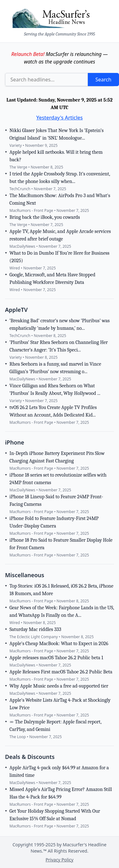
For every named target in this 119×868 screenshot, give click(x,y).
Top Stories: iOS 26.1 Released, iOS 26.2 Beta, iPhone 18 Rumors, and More (61, 590)
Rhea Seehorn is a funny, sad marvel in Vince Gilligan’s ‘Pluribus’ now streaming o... (55, 368)
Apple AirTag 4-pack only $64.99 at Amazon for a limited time (59, 771)
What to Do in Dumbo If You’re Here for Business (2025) (59, 257)
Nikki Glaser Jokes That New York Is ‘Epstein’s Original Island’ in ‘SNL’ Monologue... (57, 134)
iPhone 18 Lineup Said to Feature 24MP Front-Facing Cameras (56, 500)
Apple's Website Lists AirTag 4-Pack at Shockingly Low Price (60, 704)
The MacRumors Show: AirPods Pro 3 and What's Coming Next (60, 199)
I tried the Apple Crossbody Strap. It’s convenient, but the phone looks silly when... (60, 178)
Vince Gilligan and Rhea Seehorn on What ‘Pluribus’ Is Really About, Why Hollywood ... (55, 390)
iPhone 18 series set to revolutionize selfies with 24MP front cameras (58, 479)
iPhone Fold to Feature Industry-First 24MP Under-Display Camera (54, 522)
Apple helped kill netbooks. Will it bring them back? (56, 156)
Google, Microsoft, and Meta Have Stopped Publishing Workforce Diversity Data (52, 279)
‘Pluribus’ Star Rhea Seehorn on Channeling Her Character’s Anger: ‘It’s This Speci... (59, 346)
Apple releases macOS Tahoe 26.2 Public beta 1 (56, 658)
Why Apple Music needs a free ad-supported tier (59, 686)
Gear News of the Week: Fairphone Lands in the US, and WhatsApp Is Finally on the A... (62, 611)
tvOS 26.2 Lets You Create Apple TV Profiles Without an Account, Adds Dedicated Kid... (53, 411)
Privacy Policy (59, 860)
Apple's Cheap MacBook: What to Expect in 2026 (59, 644)
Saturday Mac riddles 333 (35, 629)
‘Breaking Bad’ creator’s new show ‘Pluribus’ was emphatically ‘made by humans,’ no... (59, 324)
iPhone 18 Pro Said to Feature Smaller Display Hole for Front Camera (61, 544)
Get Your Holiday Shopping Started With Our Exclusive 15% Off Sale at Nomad (55, 815)
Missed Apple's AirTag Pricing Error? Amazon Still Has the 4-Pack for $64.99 (61, 793)
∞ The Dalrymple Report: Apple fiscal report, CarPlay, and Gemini (55, 726)
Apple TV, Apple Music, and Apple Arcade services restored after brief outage (60, 235)
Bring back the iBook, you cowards (45, 217)
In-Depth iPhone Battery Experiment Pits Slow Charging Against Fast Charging (57, 457)
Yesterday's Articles (59, 118)
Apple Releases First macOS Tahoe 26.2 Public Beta (61, 672)
